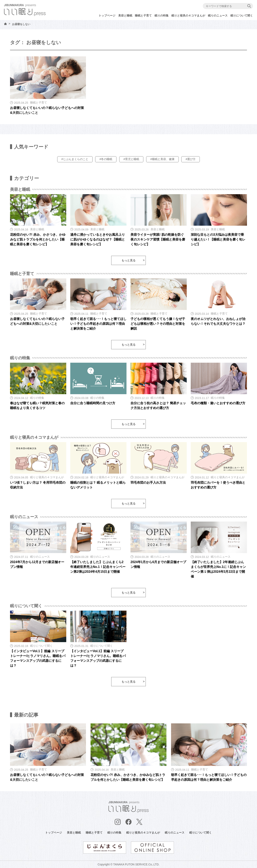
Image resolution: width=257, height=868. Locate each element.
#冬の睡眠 (106, 159)
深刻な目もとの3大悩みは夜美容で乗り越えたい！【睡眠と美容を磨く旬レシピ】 (218, 239)
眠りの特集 (162, 15)
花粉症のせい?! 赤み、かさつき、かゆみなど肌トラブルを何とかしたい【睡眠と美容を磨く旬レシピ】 (38, 239)
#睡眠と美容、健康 (162, 159)
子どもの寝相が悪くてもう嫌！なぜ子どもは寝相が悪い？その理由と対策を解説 (158, 324)
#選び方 (191, 159)
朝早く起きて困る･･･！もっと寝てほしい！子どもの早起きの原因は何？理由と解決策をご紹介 (98, 324)
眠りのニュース (218, 15)
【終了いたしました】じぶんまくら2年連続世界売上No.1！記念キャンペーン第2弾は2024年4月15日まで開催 (98, 567)
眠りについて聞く (242, 15)
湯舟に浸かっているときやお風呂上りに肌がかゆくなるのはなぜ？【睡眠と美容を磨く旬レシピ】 (98, 239)
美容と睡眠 (125, 15)
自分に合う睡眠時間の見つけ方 (93, 403)
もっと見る (128, 260)
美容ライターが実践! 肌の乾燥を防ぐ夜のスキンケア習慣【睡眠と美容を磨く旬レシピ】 (158, 239)
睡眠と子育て (143, 15)
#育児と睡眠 (131, 159)
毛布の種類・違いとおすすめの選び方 (218, 403)
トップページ (107, 15)
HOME (5, 24)
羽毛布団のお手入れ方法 (148, 483)
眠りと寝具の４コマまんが (188, 15)
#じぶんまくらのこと (75, 159)
